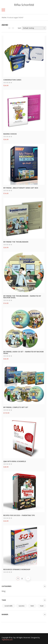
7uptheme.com (7, 640)
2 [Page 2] (22, 578)
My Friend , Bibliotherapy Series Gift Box (21, 188)
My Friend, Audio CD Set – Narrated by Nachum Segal (23, 352)
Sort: (19, 28)
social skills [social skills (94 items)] (9, 606)
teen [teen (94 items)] (32, 606)
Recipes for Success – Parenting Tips (19, 515)
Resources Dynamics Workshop (17, 569)
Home (4, 17)
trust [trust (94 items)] (42, 606)
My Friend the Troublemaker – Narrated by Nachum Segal (22, 297)
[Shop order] (34, 28)
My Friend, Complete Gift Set (16, 407)
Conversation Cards (12, 80)
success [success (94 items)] (22, 606)
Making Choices (10, 134)
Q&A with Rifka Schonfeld (15, 461)
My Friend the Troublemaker (16, 242)
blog (4, 591)
